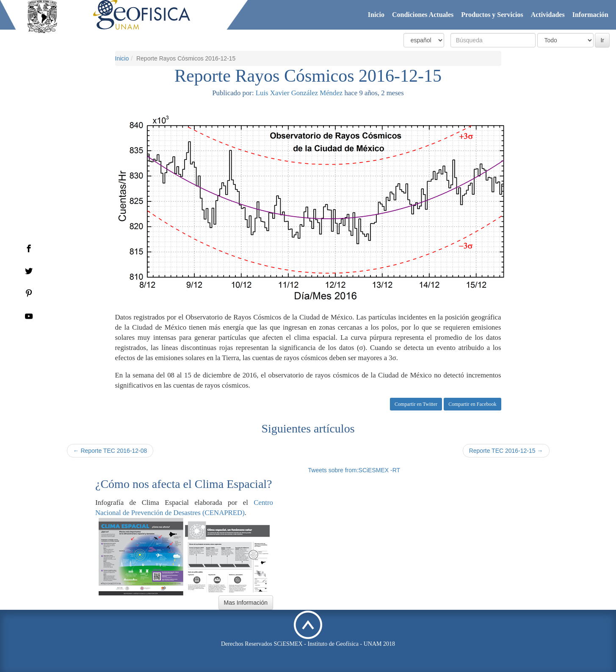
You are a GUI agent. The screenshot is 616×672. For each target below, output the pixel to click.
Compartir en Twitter (416, 404)
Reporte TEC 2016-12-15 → (506, 451)
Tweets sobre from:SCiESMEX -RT (354, 470)
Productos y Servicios (492, 15)
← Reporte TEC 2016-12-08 (110, 451)
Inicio (376, 15)
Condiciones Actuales (423, 15)
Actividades (548, 15)
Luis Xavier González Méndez (299, 93)
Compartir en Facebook (472, 404)
